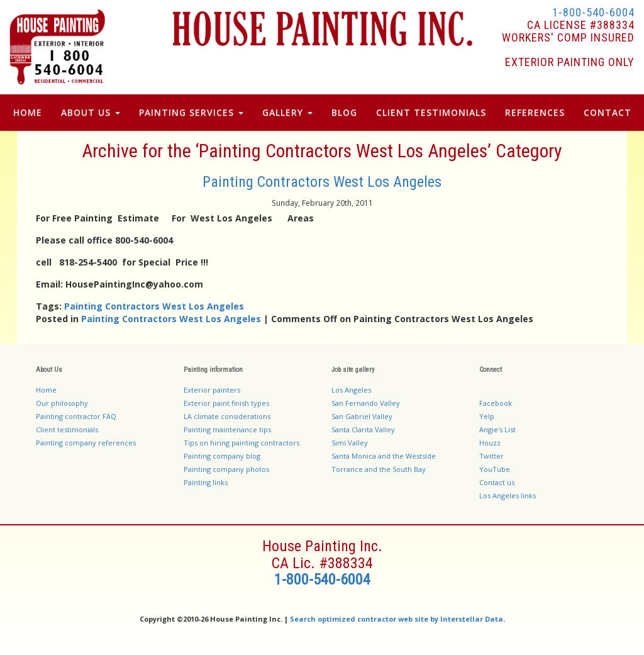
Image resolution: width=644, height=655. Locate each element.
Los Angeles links (508, 495)
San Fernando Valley (366, 403)
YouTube (495, 469)
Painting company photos (226, 469)
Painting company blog (222, 456)
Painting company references (86, 443)
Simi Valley (350, 443)
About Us (91, 112)
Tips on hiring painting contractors (241, 443)
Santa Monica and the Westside (384, 456)
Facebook (496, 403)
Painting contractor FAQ (76, 416)
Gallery (287, 112)
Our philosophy (62, 403)
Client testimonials (67, 429)
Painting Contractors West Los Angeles (322, 182)
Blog (344, 112)
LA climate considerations (227, 416)
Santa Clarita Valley (363, 429)
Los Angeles (351, 390)
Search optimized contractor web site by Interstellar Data (397, 619)
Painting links (206, 482)
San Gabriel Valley (362, 416)
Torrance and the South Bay (379, 469)
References (535, 112)
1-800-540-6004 (593, 12)
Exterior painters (212, 390)
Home (28, 112)
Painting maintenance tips (227, 429)
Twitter (491, 456)
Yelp (487, 416)
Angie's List (497, 429)
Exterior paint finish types (226, 403)
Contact (608, 112)
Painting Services (191, 112)
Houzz (490, 443)
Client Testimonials (431, 112)
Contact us (497, 482)
